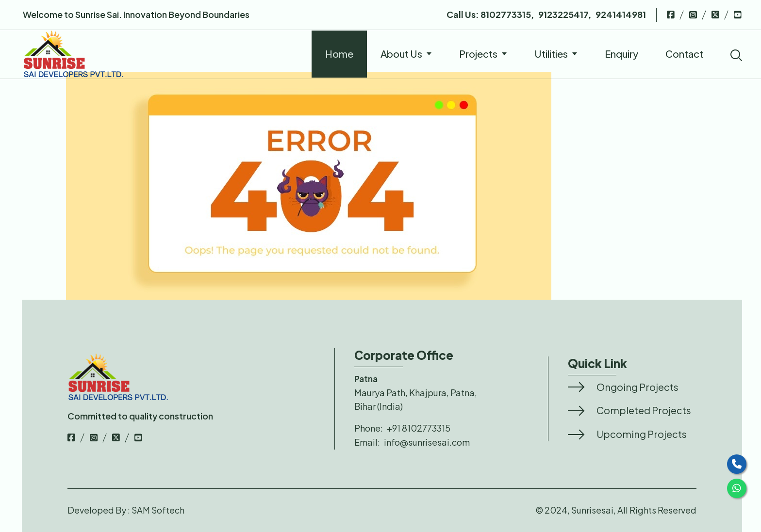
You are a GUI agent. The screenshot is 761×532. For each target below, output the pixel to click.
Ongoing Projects (637, 387)
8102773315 (505, 14)
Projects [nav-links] (483, 54)
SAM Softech (158, 510)
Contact (684, 54)
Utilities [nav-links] (556, 54)
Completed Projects (644, 410)
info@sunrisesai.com (427, 442)
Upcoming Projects (642, 434)
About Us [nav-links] (406, 54)
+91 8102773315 (419, 428)
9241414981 (621, 14)
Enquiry (621, 54)
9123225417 (563, 14)
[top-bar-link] (671, 14)
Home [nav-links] (339, 54)
